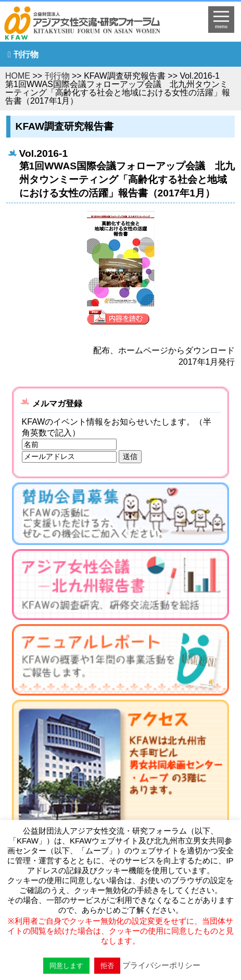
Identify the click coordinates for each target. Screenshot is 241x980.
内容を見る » (121, 318)
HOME (18, 76)
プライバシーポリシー (161, 965)
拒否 (107, 966)
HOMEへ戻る (93, 24)
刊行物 (26, 54)
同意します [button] (66, 966)
